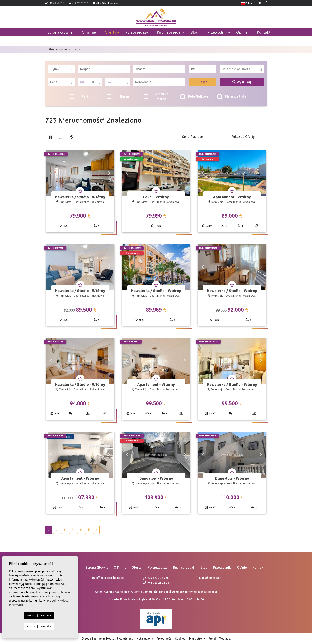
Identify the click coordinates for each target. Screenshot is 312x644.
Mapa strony (197, 639)
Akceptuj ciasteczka (39, 615)
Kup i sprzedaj (169, 32)
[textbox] (63, 69)
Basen (118, 97)
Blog (194, 32)
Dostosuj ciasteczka (39, 626)
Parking (81, 97)
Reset (203, 82)
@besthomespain (208, 578)
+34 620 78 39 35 (55, 3)
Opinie (242, 32)
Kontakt (264, 32)
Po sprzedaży (137, 32)
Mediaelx (225, 639)
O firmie (89, 32)
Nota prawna (145, 639)
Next (109, 173)
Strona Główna (58, 49)
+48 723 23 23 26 (79, 3)
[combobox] (61, 69)
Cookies (180, 639)
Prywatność (164, 639)
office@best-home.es (107, 3)
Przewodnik (217, 32)
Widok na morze (156, 97)
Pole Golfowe (194, 97)
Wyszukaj (242, 82)
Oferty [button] (110, 32)
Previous (51, 173)
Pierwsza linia (232, 97)
